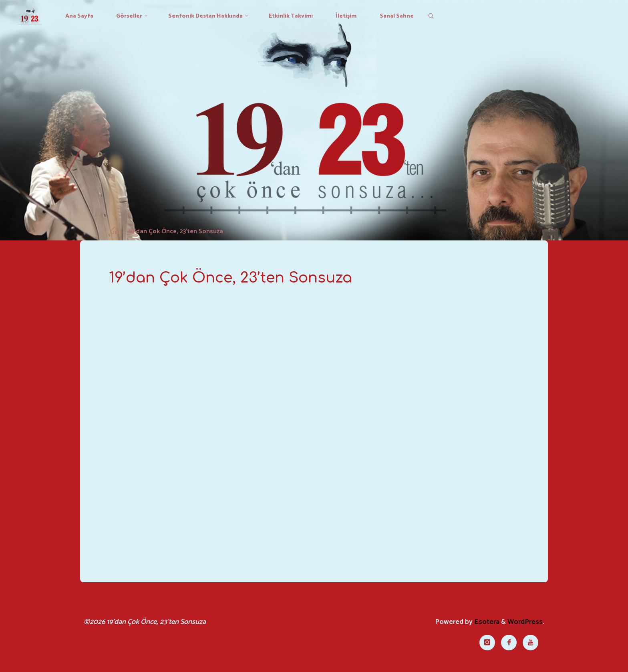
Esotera (486, 622)
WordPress (525, 622)
